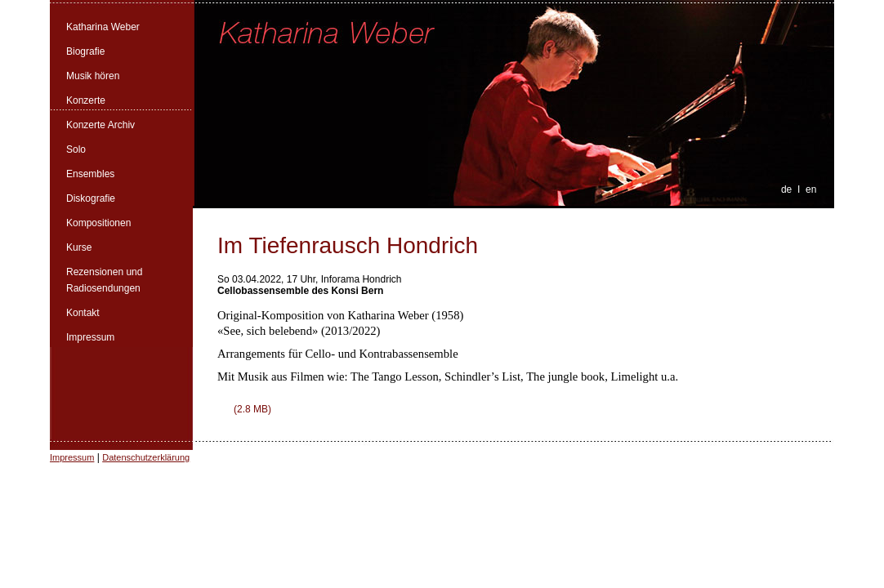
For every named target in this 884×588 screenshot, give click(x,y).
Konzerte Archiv (100, 125)
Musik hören (93, 76)
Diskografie (91, 198)
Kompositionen (98, 223)
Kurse (79, 247)
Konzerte (86, 100)
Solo (76, 149)
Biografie (85, 51)
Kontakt (83, 313)
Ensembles (90, 174)
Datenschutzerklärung (146, 457)
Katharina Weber (103, 27)
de (786, 189)
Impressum (90, 337)
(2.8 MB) (252, 409)
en (811, 189)
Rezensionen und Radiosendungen (104, 280)
